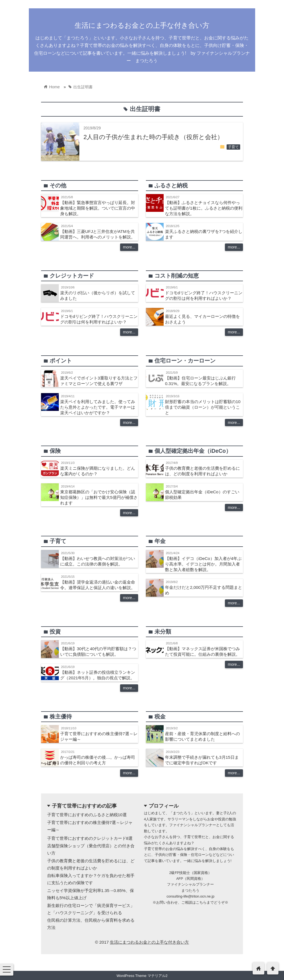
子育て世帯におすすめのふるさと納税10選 (87, 815)
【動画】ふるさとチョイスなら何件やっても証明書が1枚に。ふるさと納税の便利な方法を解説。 (204, 208)
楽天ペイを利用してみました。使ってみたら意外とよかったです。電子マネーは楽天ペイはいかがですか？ (98, 407)
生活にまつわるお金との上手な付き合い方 (142, 25)
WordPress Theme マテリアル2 (142, 976)
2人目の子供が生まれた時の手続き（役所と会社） (153, 137)
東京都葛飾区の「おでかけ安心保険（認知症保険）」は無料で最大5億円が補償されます (99, 497)
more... (129, 247)
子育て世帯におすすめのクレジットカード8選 (90, 838)
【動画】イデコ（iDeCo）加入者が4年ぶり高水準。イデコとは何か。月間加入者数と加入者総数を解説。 (203, 564)
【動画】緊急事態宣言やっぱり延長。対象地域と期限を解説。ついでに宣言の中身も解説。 (98, 208)
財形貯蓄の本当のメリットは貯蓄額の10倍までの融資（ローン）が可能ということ (203, 407)
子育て (233, 147)
